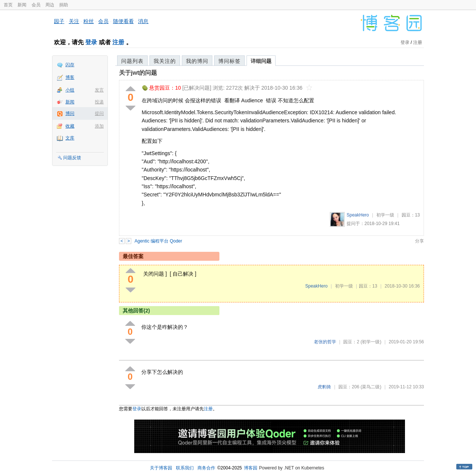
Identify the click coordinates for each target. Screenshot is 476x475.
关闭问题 (154, 274)
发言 (99, 90)
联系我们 (185, 468)
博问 (70, 113)
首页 (8, 5)
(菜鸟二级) (371, 387)
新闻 (22, 5)
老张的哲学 (325, 342)
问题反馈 (72, 158)
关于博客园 (161, 468)
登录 (91, 42)
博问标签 (229, 61)
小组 (70, 90)
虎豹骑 (324, 387)
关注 (74, 21)
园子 (59, 21)
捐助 (64, 5)
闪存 (70, 65)
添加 (99, 126)
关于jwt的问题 (138, 73)
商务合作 (206, 468)
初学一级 (385, 215)
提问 (99, 113)
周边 (50, 5)
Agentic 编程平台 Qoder (158, 241)
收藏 (70, 126)
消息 (143, 21)
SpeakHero (358, 215)
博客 (70, 77)
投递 (99, 102)
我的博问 (197, 61)
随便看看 (123, 21)
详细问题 (261, 61)
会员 (36, 5)
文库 (70, 138)
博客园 (251, 468)
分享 (419, 241)
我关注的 (165, 61)
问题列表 (132, 61)
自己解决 (183, 274)
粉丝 (89, 21)
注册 (118, 42)
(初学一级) (371, 342)
